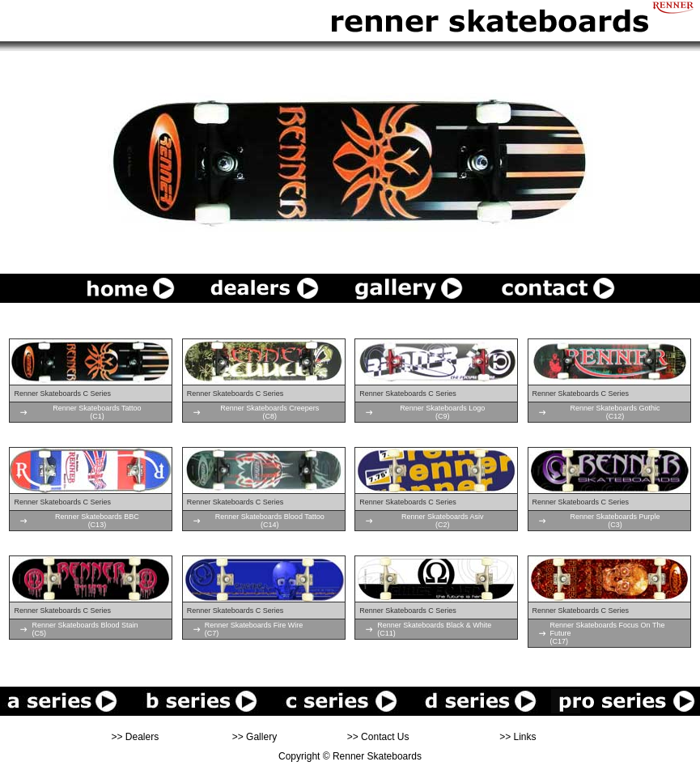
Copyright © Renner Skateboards (350, 756)
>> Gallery (255, 737)
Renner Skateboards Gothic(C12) (615, 412)
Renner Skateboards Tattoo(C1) (97, 412)
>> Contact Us (378, 737)
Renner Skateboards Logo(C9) (442, 412)
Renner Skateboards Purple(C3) (615, 521)
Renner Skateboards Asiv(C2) (443, 521)
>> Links (518, 737)
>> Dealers (136, 737)
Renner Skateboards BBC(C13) (97, 521)
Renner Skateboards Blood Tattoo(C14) (270, 521)
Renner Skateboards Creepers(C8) (269, 412)
